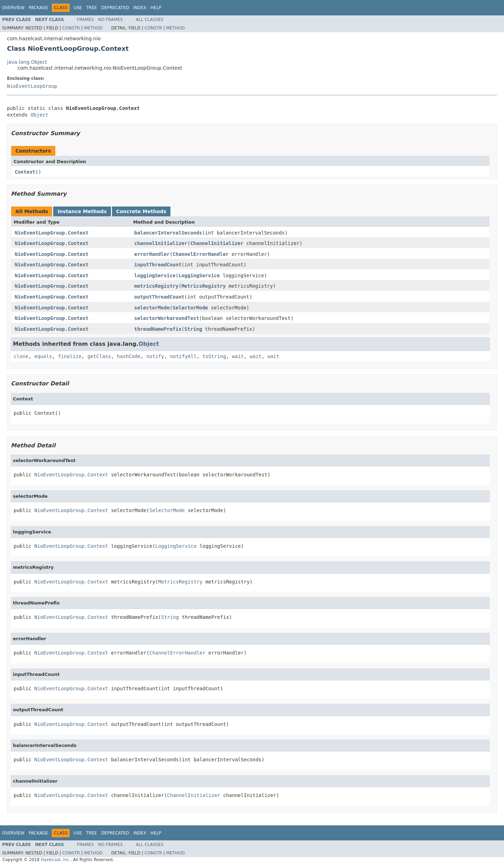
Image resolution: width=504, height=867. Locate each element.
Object (39, 115)
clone (21, 356)
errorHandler (152, 254)
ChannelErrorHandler (201, 254)
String (193, 329)
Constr (71, 28)
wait (238, 356)
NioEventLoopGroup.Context (52, 233)
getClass (99, 356)
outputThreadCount (159, 297)
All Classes (150, 20)
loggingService (155, 275)
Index (140, 8)
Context (25, 172)
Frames (86, 20)
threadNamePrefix (158, 329)
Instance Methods (82, 211)
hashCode (129, 356)
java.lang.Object (27, 62)
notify (155, 356)
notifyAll (183, 356)
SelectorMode (190, 308)
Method (93, 28)
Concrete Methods (141, 211)
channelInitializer (161, 243)
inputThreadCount (158, 265)
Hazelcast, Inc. (55, 860)
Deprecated (115, 8)
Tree (92, 8)
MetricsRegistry (203, 286)
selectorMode (152, 308)
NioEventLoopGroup (32, 86)
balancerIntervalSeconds (168, 233)
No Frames (110, 20)
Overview (13, 8)
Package (38, 8)
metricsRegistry (156, 286)
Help (156, 8)
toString (214, 356)
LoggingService (199, 275)
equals (43, 356)
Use (78, 8)
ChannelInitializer (217, 243)
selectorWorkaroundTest (167, 318)
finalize (69, 356)
